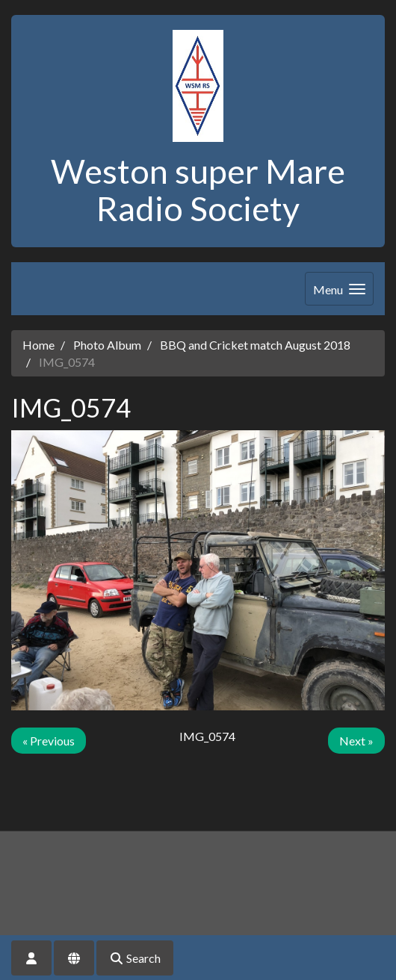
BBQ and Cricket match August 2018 (255, 345)
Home (38, 345)
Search (135, 958)
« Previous (49, 741)
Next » (356, 741)
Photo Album (107, 345)
